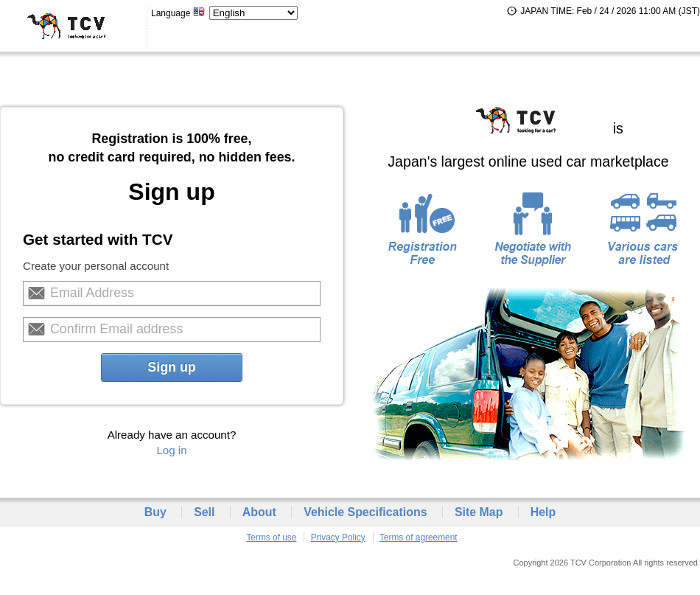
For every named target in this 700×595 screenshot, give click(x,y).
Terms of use (271, 537)
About (259, 512)
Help (543, 512)
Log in (171, 450)
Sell (204, 512)
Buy (155, 512)
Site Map (479, 512)
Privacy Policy (338, 537)
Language (178, 13)
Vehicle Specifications (365, 512)
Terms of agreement (419, 537)
